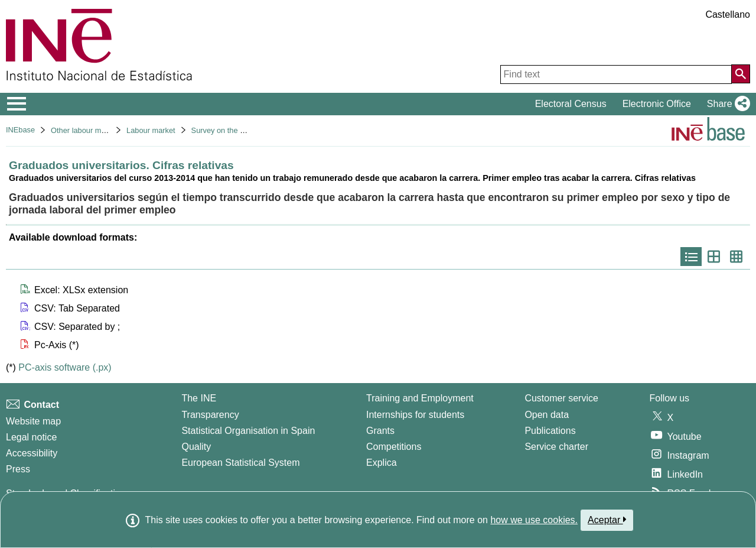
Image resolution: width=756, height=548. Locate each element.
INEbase (20, 130)
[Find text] (616, 74)
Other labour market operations (103, 130)
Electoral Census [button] (571, 104)
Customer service (561, 398)
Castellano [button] (728, 14)
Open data (547, 415)
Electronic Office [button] (657, 104)
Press (18, 469)
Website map (33, 421)
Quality (196, 447)
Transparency (210, 415)
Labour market (151, 130)
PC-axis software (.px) (65, 367)
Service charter (556, 447)
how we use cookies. (534, 520)
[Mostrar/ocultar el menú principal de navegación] (17, 104)
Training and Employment (420, 398)
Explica (382, 463)
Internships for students (415, 415)
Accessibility (32, 453)
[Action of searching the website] (741, 74)
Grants (380, 431)
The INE (199, 398)
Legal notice (31, 437)
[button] (726, 104)
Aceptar (607, 520)
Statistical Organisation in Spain (248, 431)
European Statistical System (240, 463)
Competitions (394, 447)
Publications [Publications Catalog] (550, 431)
